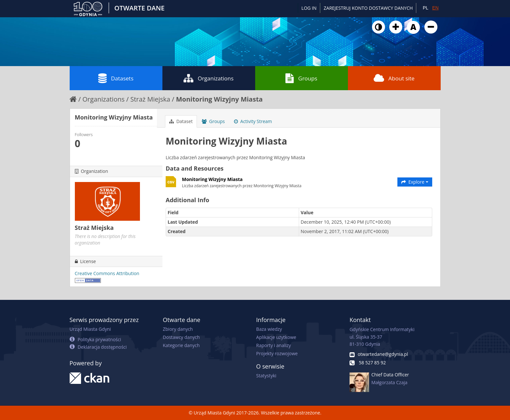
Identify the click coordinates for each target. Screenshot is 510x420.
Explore (415, 182)
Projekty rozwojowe (277, 353)
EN (435, 8)
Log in (309, 8)
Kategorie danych (181, 345)
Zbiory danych (178, 329)
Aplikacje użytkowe (276, 337)
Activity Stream (253, 121)
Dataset (181, 121)
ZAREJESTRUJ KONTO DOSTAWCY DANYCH (368, 8)
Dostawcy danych (181, 337)
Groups (301, 78)
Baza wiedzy (269, 329)
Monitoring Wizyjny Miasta (220, 99)
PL (426, 8)
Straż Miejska (150, 99)
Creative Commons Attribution (107, 273)
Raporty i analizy (274, 345)
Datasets (116, 78)
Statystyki (266, 376)
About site (394, 78)
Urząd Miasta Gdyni (90, 329)
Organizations (208, 78)
